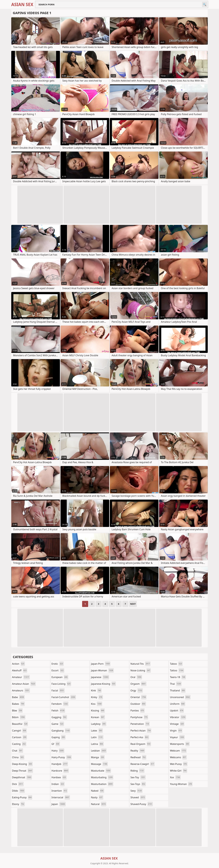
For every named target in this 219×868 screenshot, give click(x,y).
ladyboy (99, 724)
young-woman (181, 784)
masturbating (102, 777)
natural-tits (141, 664)
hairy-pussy (62, 757)
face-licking (61, 684)
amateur (21, 677)
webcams (178, 757)
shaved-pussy (142, 804)
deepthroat (22, 777)
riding (137, 771)
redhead (138, 757)
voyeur (177, 737)
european (60, 677)
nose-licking (141, 670)
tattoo (177, 670)
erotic (58, 664)
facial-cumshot (64, 697)
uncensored (180, 697)
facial (58, 690)
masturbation (102, 784)
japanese (100, 677)
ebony (18, 804)
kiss (97, 704)
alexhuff (20, 670)
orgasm (138, 684)
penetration (140, 724)
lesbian (99, 751)
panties (138, 711)
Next (133, 604)
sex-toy (138, 777)
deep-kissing (22, 764)
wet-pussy (179, 764)
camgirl (19, 731)
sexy (136, 791)
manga (98, 757)
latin (97, 737)
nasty (97, 797)
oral (136, 677)
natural (99, 804)
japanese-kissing (103, 684)
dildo (18, 791)
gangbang (61, 731)
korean (98, 717)
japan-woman (102, 670)
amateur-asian (24, 684)
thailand (178, 690)
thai (176, 684)
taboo (176, 664)
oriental (139, 697)
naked (97, 791)
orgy (137, 690)
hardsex (59, 777)
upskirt (177, 711)
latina (97, 744)
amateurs (21, 690)
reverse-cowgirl (143, 764)
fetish (58, 711)
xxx (175, 777)
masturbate (101, 771)
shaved (138, 797)
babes (18, 704)
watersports (180, 744)
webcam (178, 751)
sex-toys (138, 784)
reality (138, 751)
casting (19, 744)
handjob (60, 764)
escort (58, 670)
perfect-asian (141, 731)
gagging (59, 717)
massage (99, 764)
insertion (60, 791)
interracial (61, 797)
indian (58, 784)
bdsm (19, 717)
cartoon (19, 737)
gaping (59, 737)
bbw (17, 711)
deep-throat (23, 771)
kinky (97, 697)
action (18, 664)
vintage (177, 724)
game (58, 724)
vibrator (178, 717)
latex (97, 731)
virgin (176, 731)
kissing (98, 711)
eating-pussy (22, 797)
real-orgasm (141, 744)
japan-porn (101, 664)
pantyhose (139, 717)
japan (59, 804)
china (18, 757)
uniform (177, 704)
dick (18, 784)
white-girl (178, 771)
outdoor (138, 704)
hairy (58, 751)
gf (56, 744)
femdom (60, 704)
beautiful (20, 724)
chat (18, 751)
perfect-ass (140, 737)
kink (96, 690)
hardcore (60, 771)
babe (18, 697)
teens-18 (178, 677)
